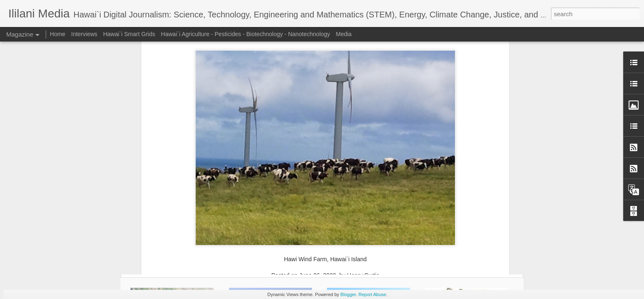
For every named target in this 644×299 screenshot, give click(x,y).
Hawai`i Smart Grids (129, 34)
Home (58, 34)
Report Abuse (372, 294)
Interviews (84, 34)
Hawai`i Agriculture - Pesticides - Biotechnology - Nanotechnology (245, 34)
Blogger (348, 294)
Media (344, 34)
